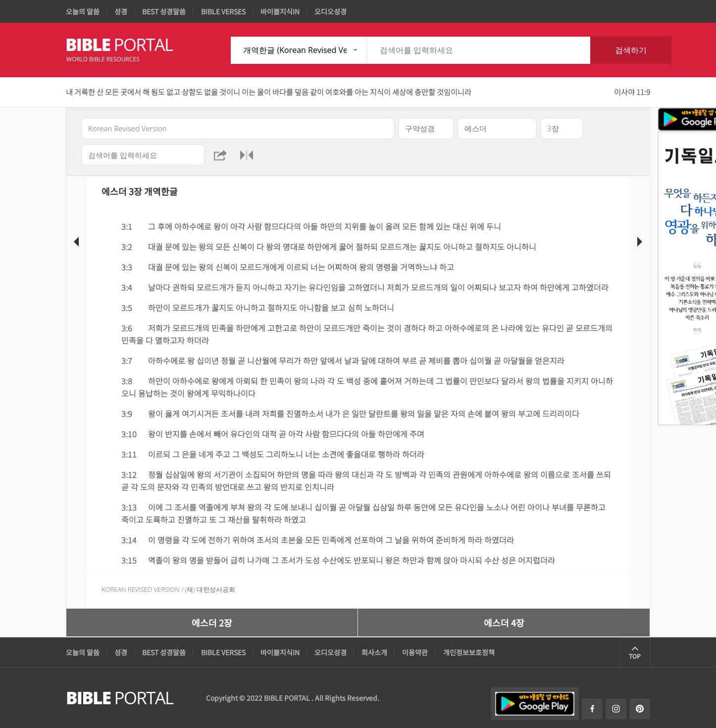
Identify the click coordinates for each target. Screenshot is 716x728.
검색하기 (631, 50)
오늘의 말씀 (83, 11)
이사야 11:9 (632, 92)
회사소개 (374, 652)
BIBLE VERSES (223, 11)
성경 (121, 11)
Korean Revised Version (141, 589)
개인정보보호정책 (469, 652)
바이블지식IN (280, 11)
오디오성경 (331, 11)
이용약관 (415, 652)
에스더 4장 (504, 623)
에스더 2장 (212, 623)
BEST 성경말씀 (164, 11)
